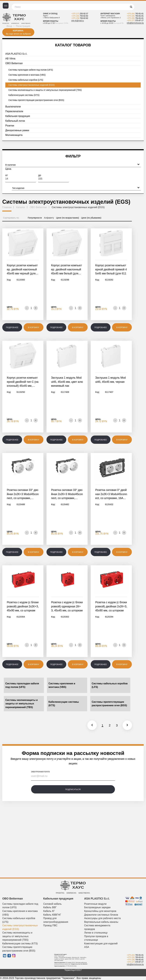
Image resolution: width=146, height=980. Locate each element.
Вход (9, 26)
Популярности (35, 218)
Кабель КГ (49, 911)
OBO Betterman (14, 63)
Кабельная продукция (18, 116)
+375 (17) (80, 14)
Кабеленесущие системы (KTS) (24, 95)
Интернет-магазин (110, 14)
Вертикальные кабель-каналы (101, 922)
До (53, 178)
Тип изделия (76, 188)
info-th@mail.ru (78, 21)
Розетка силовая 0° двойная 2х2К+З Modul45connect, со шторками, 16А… (111, 494)
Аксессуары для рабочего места (102, 918)
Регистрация (23, 26)
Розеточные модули (95, 904)
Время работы (51, 21)
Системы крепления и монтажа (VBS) (27, 75)
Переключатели (14, 111)
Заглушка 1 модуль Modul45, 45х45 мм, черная (110, 380)
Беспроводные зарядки (97, 907)
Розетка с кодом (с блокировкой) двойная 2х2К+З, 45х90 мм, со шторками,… (23, 607)
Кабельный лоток (15, 121)
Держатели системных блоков (101, 915)
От (21, 178)
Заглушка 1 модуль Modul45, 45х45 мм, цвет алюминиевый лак (67, 382)
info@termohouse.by (135, 23)
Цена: (10, 307)
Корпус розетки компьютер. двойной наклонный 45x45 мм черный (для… (23, 269)
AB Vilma (10, 59)
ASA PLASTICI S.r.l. (16, 54)
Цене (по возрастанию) (68, 218)
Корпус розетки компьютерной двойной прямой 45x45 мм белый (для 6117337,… (111, 270)
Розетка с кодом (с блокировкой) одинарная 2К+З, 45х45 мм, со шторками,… (67, 607)
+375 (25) (135, 16)
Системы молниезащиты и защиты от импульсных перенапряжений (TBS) (45, 90)
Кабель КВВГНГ (52, 915)
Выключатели (13, 107)
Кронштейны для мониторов (100, 911)
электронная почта (40, 772)
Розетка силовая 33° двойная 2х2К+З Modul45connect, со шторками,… (23, 494)
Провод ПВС (50, 925)
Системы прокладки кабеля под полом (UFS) (31, 70)
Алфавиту (49, 218)
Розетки (10, 126)
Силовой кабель (53, 904)
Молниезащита (14, 135)
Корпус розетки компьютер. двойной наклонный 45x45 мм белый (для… (66, 269)
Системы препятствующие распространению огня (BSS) (36, 100)
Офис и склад (50, 14)
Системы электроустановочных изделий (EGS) (32, 85)
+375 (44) (80, 16)
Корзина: (18, 31)
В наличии (72, 164)
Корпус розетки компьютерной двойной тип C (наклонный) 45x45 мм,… (23, 382)
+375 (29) (80, 18)
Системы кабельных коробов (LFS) (26, 80)
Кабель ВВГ (50, 907)
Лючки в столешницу (96, 933)
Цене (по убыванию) (91, 218)
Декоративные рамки (17, 130)
